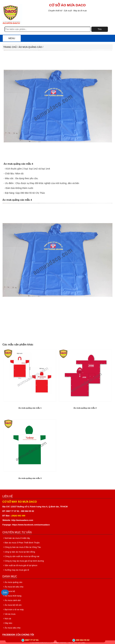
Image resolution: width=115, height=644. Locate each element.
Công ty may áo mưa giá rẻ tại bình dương (22, 560)
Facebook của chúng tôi (18, 634)
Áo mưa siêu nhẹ (11, 627)
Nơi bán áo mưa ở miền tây (16, 538)
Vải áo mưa (9, 613)
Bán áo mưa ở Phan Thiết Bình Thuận (20, 542)
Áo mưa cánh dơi (11, 600)
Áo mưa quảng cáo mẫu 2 (85, 407)
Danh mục (10, 576)
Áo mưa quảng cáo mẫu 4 (17, 164)
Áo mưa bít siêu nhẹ (13, 586)
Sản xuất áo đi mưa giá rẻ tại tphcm (19, 565)
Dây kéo (7, 623)
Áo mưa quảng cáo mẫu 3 (30, 478)
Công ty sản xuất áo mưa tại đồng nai (20, 556)
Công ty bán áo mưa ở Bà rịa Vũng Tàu (21, 547)
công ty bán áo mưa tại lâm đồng (18, 551)
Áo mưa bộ (9, 591)
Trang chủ (10, 47)
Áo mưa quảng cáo (31, 47)
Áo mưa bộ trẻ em (12, 604)
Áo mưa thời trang (12, 595)
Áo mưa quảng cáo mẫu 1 (30, 407)
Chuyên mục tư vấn (17, 532)
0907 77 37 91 (32, 640)
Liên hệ (8, 496)
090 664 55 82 (83, 640)
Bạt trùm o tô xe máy (13, 609)
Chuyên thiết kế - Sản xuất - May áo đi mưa (67, 11)
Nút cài (7, 618)
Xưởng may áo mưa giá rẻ (15, 570)
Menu (12, 38)
